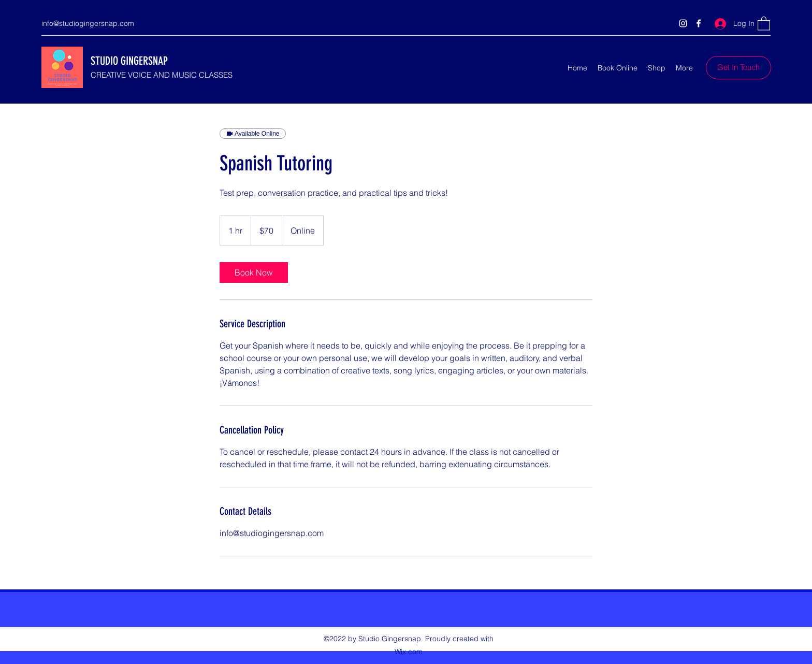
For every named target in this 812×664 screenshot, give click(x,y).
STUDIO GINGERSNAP (129, 61)
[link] (254, 272)
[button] (764, 23)
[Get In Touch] (738, 68)
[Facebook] (699, 23)
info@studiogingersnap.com (88, 23)
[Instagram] (683, 23)
